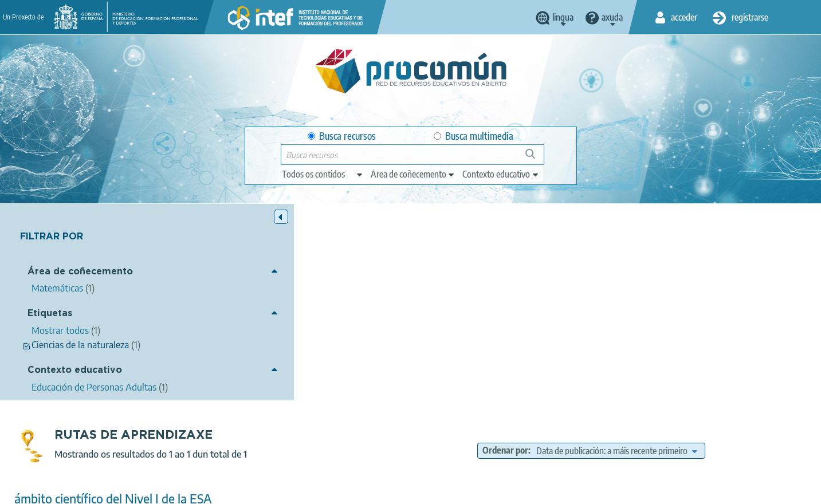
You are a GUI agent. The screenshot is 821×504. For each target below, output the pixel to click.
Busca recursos (342, 136)
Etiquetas (50, 314)
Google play (439, 445)
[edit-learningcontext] (501, 174)
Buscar (535, 158)
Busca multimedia (474, 136)
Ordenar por (591, 254)
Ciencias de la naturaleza (278, 345)
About (190, 490)
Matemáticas (339, 361)
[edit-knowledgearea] (413, 174)
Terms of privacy (320, 490)
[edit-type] (323, 174)
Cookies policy (390, 490)
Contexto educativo (75, 371)
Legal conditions (246, 490)
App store (340, 445)
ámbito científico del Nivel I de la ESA (318, 302)
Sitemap (504, 490)
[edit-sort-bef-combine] (702, 254)
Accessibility (452, 490)
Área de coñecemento (80, 272)
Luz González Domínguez (357, 317)
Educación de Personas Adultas (362, 377)
